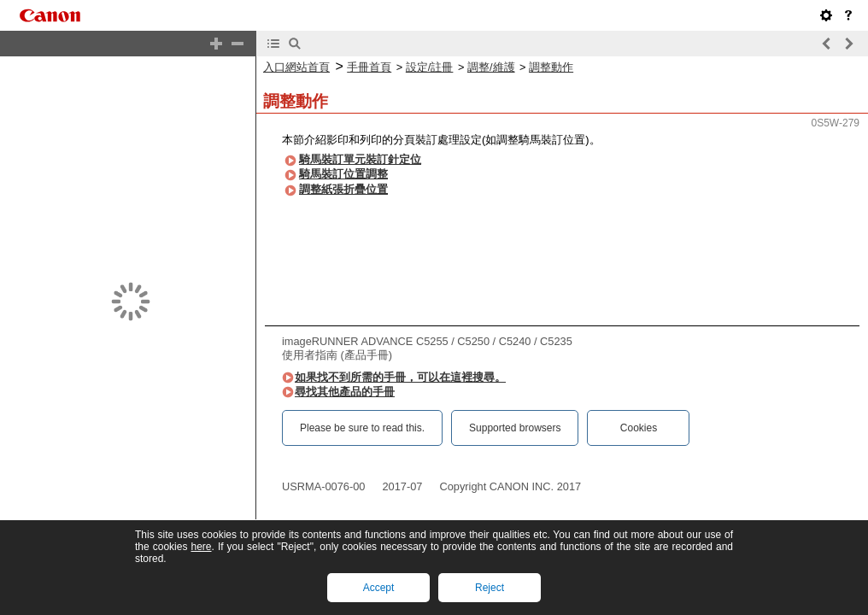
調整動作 (551, 67)
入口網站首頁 (296, 67)
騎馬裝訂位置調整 (343, 174)
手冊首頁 (369, 67)
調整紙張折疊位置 (343, 189)
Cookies (639, 428)
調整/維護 (491, 67)
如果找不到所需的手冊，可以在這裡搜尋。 (400, 377)
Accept (379, 588)
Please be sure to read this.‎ (362, 428)
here (201, 547)
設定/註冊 (430, 67)
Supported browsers (515, 428)
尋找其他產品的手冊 (345, 392)
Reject (490, 588)
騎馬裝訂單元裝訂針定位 (360, 159)
